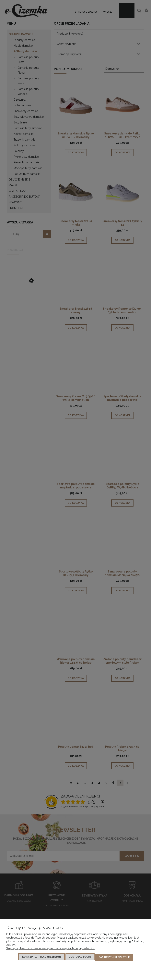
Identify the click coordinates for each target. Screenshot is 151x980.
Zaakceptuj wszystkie (114, 958)
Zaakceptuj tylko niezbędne (41, 958)
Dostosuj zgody (80, 958)
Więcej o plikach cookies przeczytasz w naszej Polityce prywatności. (50, 949)
